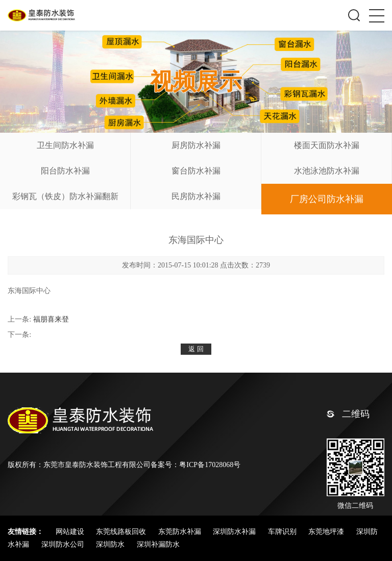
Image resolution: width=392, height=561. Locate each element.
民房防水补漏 (196, 196)
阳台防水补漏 (65, 171)
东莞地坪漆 (327, 532)
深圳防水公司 (64, 544)
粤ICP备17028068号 (210, 465)
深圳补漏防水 (158, 544)
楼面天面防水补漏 (327, 145)
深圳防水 (111, 544)
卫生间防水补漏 (65, 145)
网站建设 (71, 532)
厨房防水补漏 (196, 145)
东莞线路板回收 (122, 532)
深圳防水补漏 (235, 532)
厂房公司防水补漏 (327, 199)
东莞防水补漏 (181, 532)
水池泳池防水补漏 (327, 171)
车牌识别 (283, 532)
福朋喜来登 (51, 319)
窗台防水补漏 (196, 171)
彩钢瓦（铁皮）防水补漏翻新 (65, 196)
